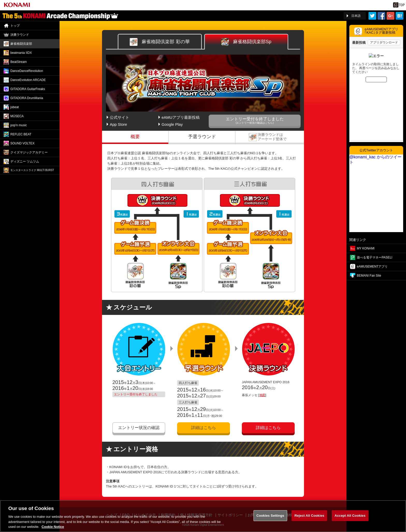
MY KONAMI (366, 248)
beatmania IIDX (21, 53)
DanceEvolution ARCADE (28, 80)
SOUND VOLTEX (22, 143)
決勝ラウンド (270, 137)
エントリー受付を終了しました (255, 120)
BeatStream (19, 62)
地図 (262, 395)
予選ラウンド (202, 137)
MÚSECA (17, 116)
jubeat (15, 107)
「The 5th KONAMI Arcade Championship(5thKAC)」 (60, 16)
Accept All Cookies (350, 519)
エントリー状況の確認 (139, 428)
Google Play (172, 124)
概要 (135, 137)
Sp (246, 42)
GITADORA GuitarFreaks (28, 89)
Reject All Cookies (309, 519)
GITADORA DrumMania (27, 98)
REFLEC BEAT (21, 134)
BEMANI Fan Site (369, 276)
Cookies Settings (270, 519)
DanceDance (27, 71)
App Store (118, 124)
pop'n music (19, 125)
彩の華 (160, 42)
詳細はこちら (204, 428)
